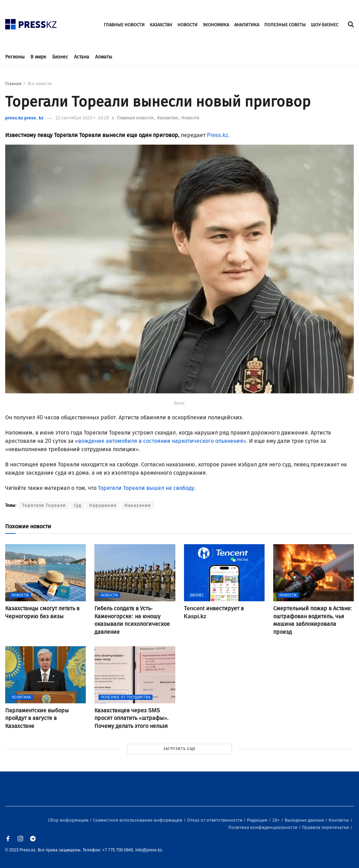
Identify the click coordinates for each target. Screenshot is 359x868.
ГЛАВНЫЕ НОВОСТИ (124, 25)
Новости (190, 118)
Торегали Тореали (44, 505)
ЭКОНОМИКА (216, 25)
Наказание (138, 505)
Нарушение (103, 505)
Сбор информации (69, 820)
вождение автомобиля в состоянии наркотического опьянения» (162, 441)
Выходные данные (305, 820)
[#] (31, 22)
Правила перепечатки (326, 827)
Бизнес (60, 57)
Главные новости (136, 118)
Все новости (40, 84)
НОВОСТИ (187, 25)
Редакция (258, 820)
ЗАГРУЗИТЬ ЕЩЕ (179, 749)
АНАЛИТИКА (247, 25)
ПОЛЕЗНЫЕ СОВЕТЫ (285, 25)
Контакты (339, 820)
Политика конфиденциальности (263, 827)
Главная (13, 84)
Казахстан (168, 118)
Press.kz (217, 135)
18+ (277, 820)
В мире (38, 57)
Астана (82, 57)
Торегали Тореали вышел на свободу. (146, 488)
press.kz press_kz (24, 118)
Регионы (15, 57)
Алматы (104, 57)
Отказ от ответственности (215, 820)
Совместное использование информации (138, 820)
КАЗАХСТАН (161, 25)
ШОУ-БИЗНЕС (325, 25)
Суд (77, 505)
